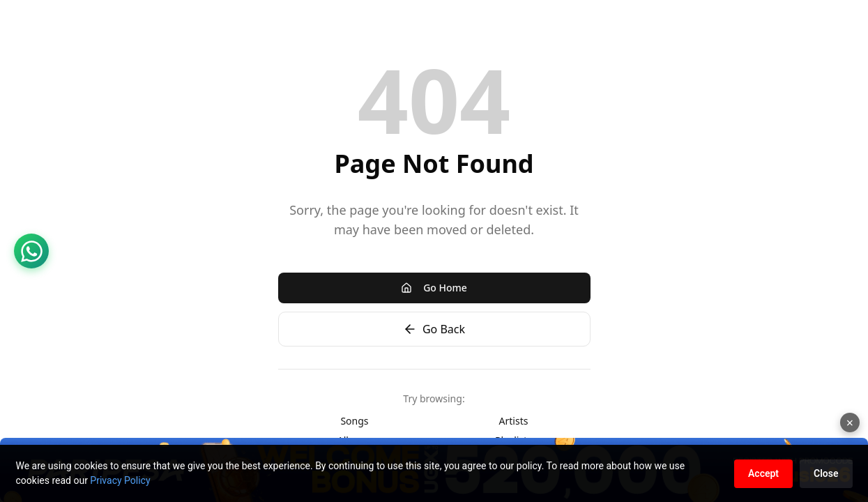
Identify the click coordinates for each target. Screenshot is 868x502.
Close (826, 473)
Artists (514, 421)
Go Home (434, 288)
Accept (763, 473)
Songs (354, 421)
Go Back (434, 329)
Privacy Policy (120, 480)
